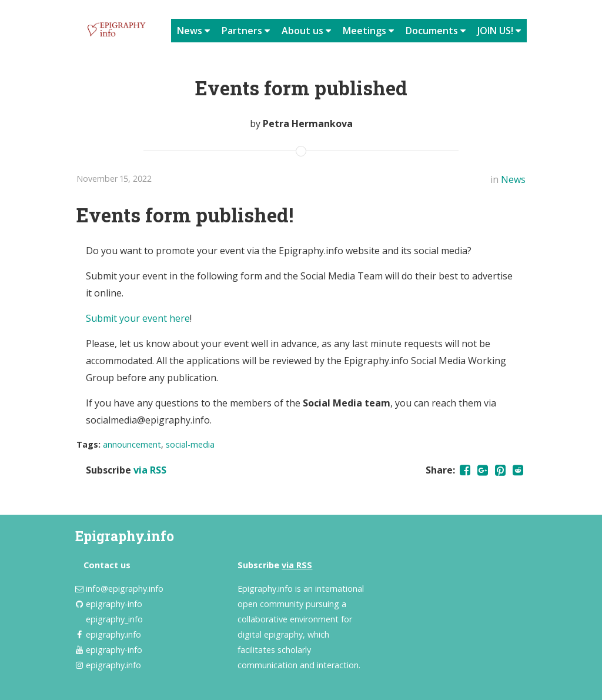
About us (306, 31)
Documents (436, 31)
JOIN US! (499, 31)
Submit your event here (138, 318)
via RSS (150, 470)
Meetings (368, 31)
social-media (190, 444)
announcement (132, 444)
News (193, 31)
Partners (246, 31)
